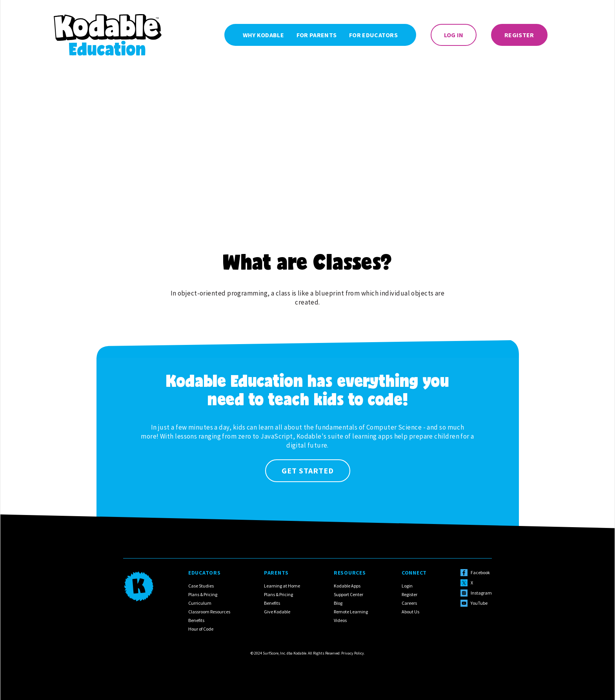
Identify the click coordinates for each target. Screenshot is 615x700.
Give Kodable (277, 612)
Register (519, 35)
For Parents (317, 35)
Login (407, 586)
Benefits (196, 620)
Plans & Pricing (203, 594)
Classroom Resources (209, 612)
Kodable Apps (347, 586)
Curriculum (200, 603)
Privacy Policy (353, 653)
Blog (338, 603)
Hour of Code (201, 629)
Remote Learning (351, 612)
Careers (409, 603)
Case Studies (201, 586)
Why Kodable (263, 35)
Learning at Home (282, 586)
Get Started (308, 471)
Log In (454, 35)
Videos (340, 620)
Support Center (348, 594)
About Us (410, 612)
